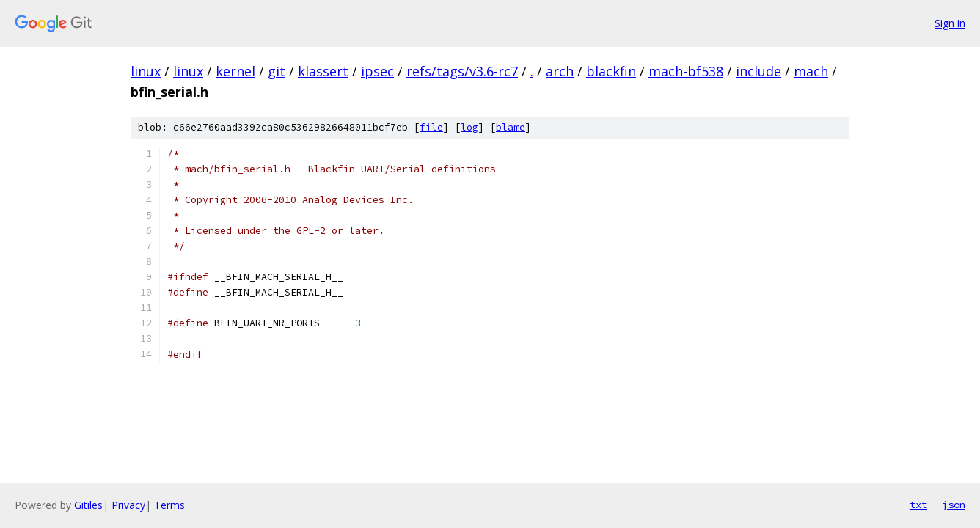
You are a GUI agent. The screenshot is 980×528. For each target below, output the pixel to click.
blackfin (611, 71)
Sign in (950, 23)
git (277, 71)
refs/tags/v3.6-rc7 (462, 71)
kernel (235, 71)
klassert (323, 71)
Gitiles (88, 505)
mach (811, 71)
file (431, 127)
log (469, 127)
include (758, 71)
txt (918, 505)
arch (560, 71)
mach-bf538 (686, 71)
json (954, 505)
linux (146, 71)
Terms (169, 505)
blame (511, 127)
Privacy (128, 505)
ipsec (377, 71)
